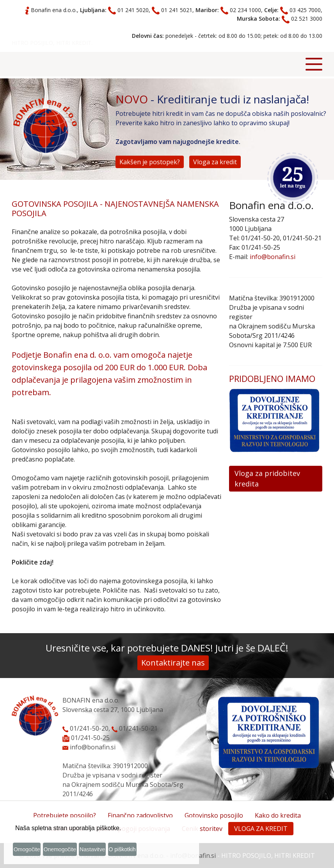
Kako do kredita (278, 815)
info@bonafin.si (273, 257)
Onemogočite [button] (73, 852)
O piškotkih (151, 852)
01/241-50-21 (135, 728)
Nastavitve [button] (114, 852)
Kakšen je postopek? (150, 162)
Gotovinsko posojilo (214, 815)
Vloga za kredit (215, 162)
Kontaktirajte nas (173, 663)
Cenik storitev (202, 829)
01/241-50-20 (85, 728)
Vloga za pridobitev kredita (267, 478)
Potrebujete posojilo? (65, 815)
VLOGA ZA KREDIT (261, 829)
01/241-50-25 (90, 738)
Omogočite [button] (32, 852)
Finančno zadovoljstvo (140, 815)
